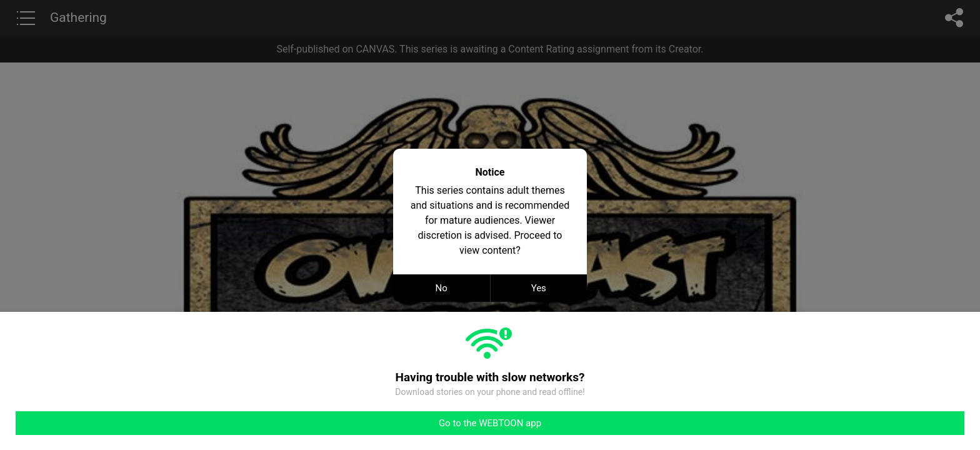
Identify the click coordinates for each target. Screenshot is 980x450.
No (442, 288)
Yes (539, 288)
